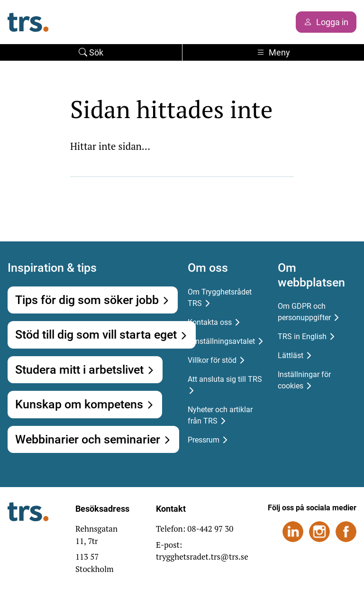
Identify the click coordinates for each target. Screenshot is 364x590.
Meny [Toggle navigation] (273, 52)
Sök (91, 52)
